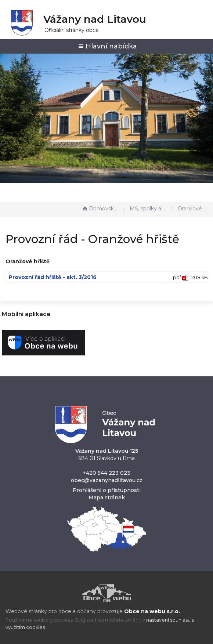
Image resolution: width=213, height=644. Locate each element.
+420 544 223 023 (106, 473)
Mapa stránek (107, 498)
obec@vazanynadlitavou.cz (107, 480)
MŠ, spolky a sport (149, 209)
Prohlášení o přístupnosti (107, 490)
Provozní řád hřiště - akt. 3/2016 (53, 277)
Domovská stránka (101, 209)
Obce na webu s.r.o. (152, 611)
